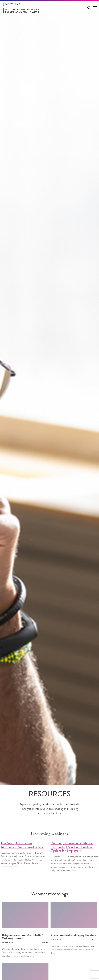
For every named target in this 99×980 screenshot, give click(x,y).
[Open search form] (90, 8)
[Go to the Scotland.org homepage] (20, 4)
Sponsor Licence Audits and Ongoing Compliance (73, 935)
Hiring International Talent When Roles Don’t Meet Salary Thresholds (23, 937)
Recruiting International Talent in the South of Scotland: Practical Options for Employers (72, 847)
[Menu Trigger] (95, 8)
